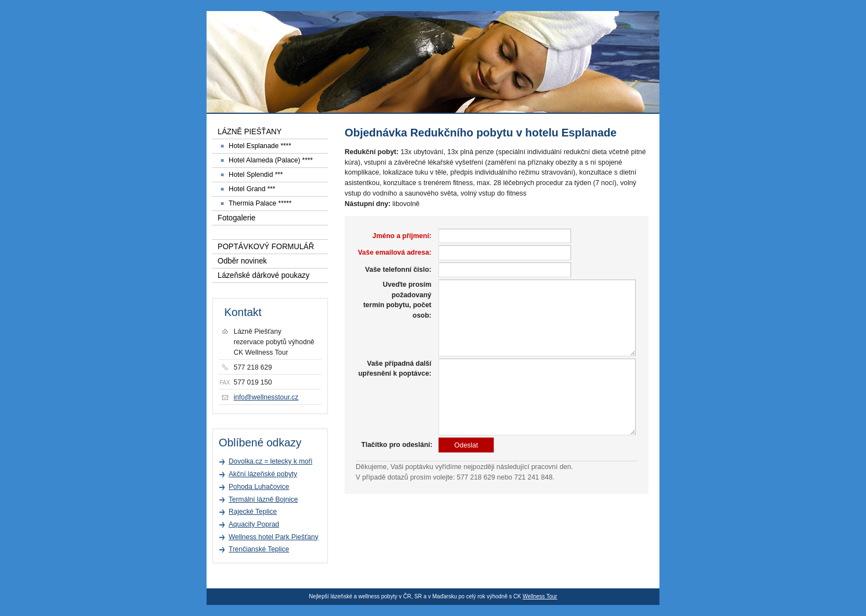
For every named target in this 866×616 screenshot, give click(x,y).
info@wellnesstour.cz (266, 397)
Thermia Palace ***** (260, 203)
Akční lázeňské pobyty (263, 474)
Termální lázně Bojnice (263, 499)
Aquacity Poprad (254, 524)
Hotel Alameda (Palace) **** (271, 160)
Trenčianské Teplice (259, 549)
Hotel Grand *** (252, 189)
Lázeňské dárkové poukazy (263, 275)
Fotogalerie (237, 218)
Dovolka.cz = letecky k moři (270, 461)
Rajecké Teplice (253, 512)
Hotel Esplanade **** (260, 146)
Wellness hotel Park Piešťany (273, 537)
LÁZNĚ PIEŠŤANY (250, 132)
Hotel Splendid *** (256, 175)
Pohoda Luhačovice (259, 487)
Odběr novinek (242, 261)
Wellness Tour (540, 596)
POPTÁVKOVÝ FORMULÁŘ (266, 247)
